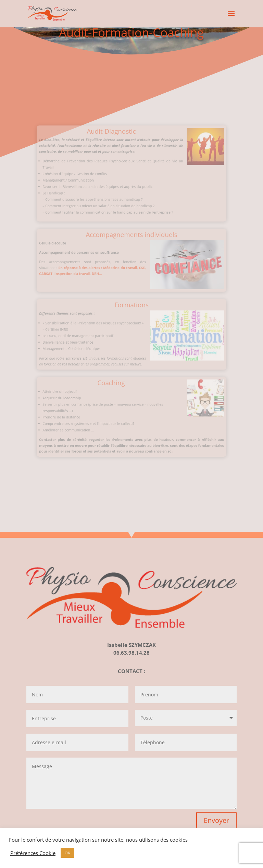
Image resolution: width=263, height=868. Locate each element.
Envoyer (216, 820)
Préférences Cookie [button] (33, 853)
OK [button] (67, 853)
